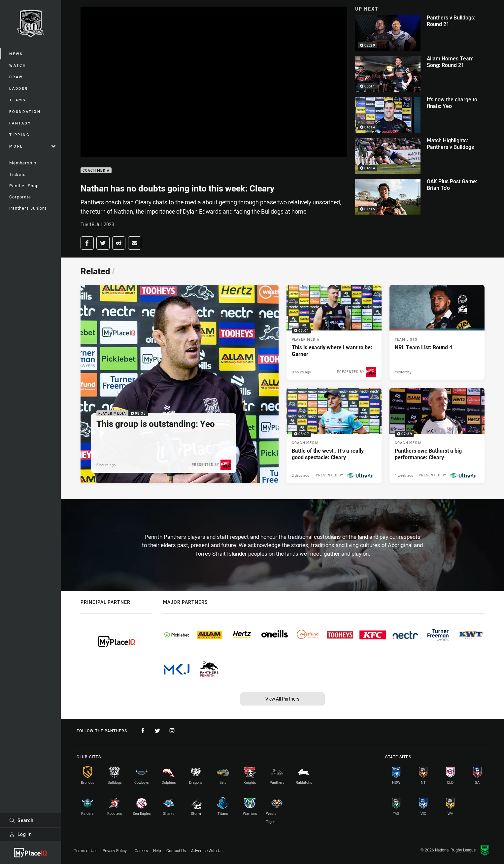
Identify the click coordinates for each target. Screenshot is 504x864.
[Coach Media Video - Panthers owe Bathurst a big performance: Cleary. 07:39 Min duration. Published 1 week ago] (437, 435)
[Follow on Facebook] (143, 731)
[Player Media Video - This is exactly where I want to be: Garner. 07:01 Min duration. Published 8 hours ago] (334, 332)
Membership (23, 163)
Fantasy (20, 123)
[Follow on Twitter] (157, 731)
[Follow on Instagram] (172, 731)
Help (157, 850)
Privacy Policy (115, 850)
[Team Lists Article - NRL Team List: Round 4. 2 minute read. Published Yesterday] (437, 332)
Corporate (20, 197)
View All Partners (282, 699)
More (32, 146)
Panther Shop (24, 186)
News (16, 54)
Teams (18, 100)
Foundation (25, 111)
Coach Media (96, 171)
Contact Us (176, 850)
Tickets (17, 174)
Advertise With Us (207, 850)
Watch (18, 65)
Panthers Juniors (28, 208)
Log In (21, 834)
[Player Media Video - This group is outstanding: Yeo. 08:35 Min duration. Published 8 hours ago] (180, 384)
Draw (16, 77)
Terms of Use (86, 850)
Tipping (19, 135)
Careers (141, 850)
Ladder (19, 88)
